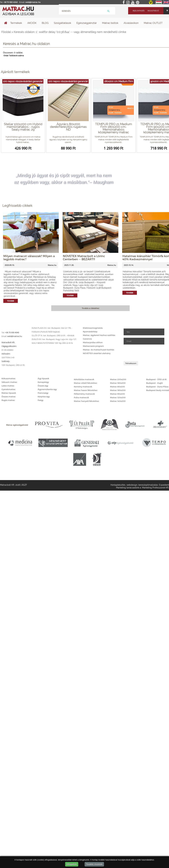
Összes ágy (43, 386)
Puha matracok (81, 397)
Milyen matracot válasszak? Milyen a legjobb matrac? (29, 258)
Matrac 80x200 (117, 387)
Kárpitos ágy (44, 397)
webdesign (132, 485)
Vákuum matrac (9, 382)
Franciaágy (43, 393)
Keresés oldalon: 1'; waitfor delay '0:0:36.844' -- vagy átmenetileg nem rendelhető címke (70, 32)
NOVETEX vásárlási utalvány (97, 353)
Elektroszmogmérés (93, 328)
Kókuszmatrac (9, 378)
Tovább (11, 301)
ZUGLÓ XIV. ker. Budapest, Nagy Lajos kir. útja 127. (54, 339)
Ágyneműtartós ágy (47, 389)
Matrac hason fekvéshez (86, 390)
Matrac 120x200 (118, 397)
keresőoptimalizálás (148, 485)
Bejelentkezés (139, 11)
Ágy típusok (43, 378)
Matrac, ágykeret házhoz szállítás (99, 335)
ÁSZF (24, 485)
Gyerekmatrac (9, 389)
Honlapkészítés (118, 485)
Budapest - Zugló (155, 383)
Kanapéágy (43, 382)
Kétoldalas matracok (84, 379)
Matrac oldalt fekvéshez (85, 383)
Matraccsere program (93, 346)
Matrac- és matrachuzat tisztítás (99, 350)
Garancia (87, 339)
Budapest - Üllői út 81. (157, 379)
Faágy (41, 400)
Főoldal (6, 32)
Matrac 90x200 (117, 394)
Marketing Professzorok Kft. (156, 488)
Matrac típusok (9, 393)
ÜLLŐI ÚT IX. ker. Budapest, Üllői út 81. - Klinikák (53, 335)
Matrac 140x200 (118, 401)
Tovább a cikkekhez (91, 308)
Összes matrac (9, 397)
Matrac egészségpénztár (17, 425)
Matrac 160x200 (118, 383)
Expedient (164, 485)
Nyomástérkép (90, 332)
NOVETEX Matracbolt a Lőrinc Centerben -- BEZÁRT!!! (84, 258)
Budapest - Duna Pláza (157, 387)
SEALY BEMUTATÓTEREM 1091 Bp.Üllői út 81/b (52, 343)
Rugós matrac (8, 400)
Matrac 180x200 (118, 390)
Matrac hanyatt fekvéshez (86, 401)
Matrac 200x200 (118, 379)
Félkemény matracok (84, 394)
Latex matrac (8, 386)
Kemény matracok (83, 387)
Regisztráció (153, 11)
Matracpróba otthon (93, 342)
